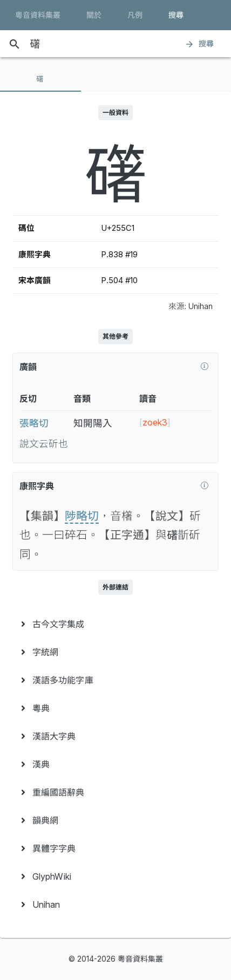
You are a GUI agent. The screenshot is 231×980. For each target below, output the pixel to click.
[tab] (40, 79)
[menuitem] (115, 624)
